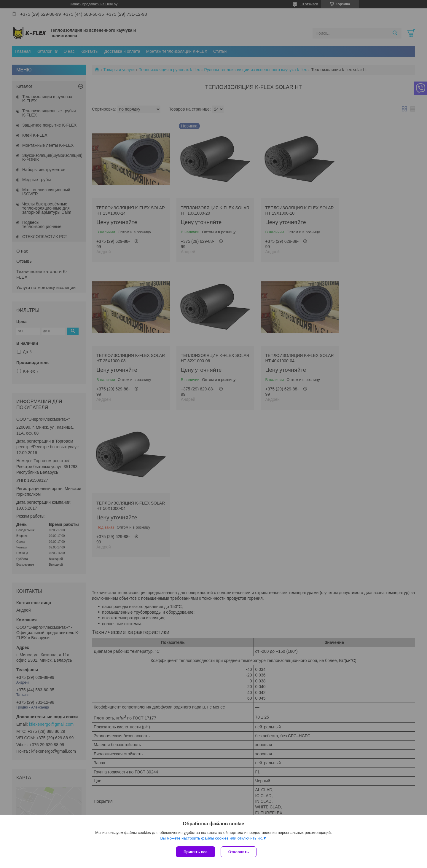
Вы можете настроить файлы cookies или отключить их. (211, 839)
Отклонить (239, 852)
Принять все (196, 852)
